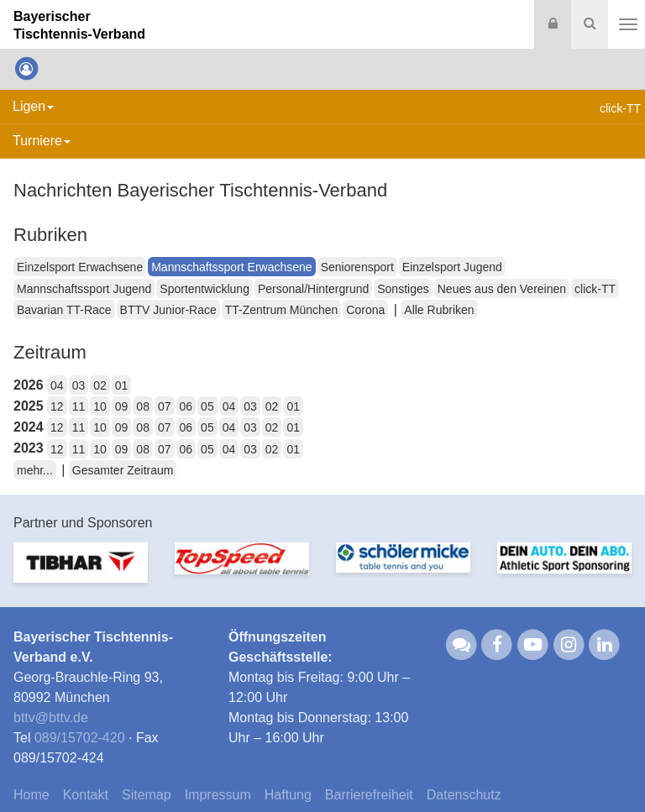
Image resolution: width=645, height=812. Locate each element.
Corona (365, 310)
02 (100, 385)
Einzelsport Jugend (452, 267)
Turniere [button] (42, 141)
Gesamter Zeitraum (123, 470)
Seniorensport (357, 267)
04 (57, 385)
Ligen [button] (33, 106)
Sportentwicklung (205, 289)
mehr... (35, 470)
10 (100, 406)
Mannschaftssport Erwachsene (231, 267)
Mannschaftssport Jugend (84, 289)
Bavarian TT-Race (64, 310)
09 (122, 406)
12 (57, 406)
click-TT (595, 289)
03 (79, 385)
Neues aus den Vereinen (502, 289)
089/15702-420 (80, 738)
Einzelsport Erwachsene (80, 267)
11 (79, 406)
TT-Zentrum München (282, 310)
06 (186, 406)
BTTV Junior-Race (168, 310)
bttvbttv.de (51, 718)
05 (207, 406)
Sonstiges (403, 289)
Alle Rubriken (439, 310)
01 (122, 385)
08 (143, 406)
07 (165, 406)
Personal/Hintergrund (313, 289)
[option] (81, 573)
